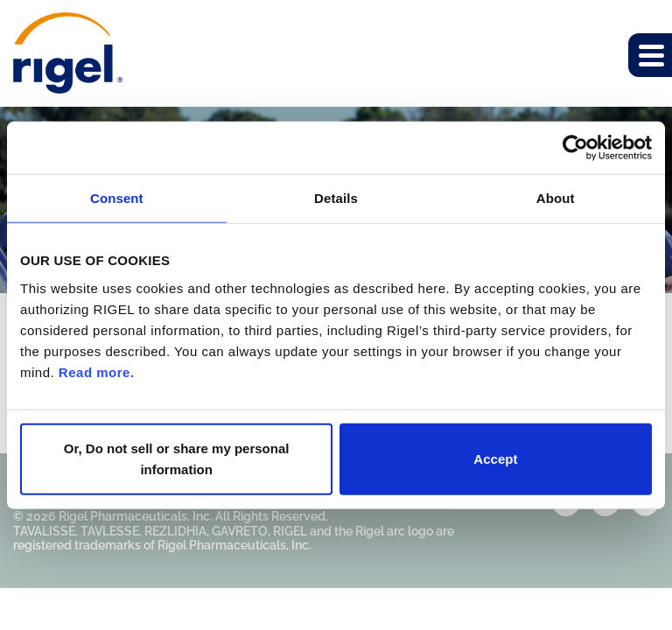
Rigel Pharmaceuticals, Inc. (136, 516)
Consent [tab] (117, 198)
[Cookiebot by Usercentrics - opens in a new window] (575, 148)
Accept (495, 458)
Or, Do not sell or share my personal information (177, 458)
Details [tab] (336, 198)
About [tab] (556, 198)
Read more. (97, 371)
